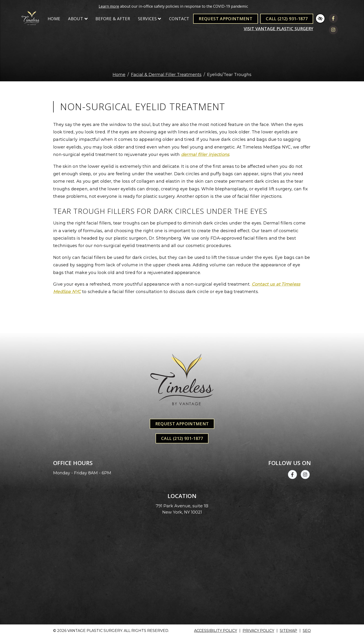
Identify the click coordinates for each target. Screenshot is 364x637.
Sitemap (288, 631)
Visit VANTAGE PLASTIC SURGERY (278, 29)
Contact (179, 19)
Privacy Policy (258, 631)
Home (54, 19)
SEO (307, 631)
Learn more (109, 6)
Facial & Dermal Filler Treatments (166, 75)
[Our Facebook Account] (333, 19)
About (78, 19)
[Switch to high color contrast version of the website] (320, 18)
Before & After (113, 19)
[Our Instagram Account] (333, 31)
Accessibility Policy (216, 631)
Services (149, 19)
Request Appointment (226, 19)
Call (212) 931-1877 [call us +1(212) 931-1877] (287, 19)
